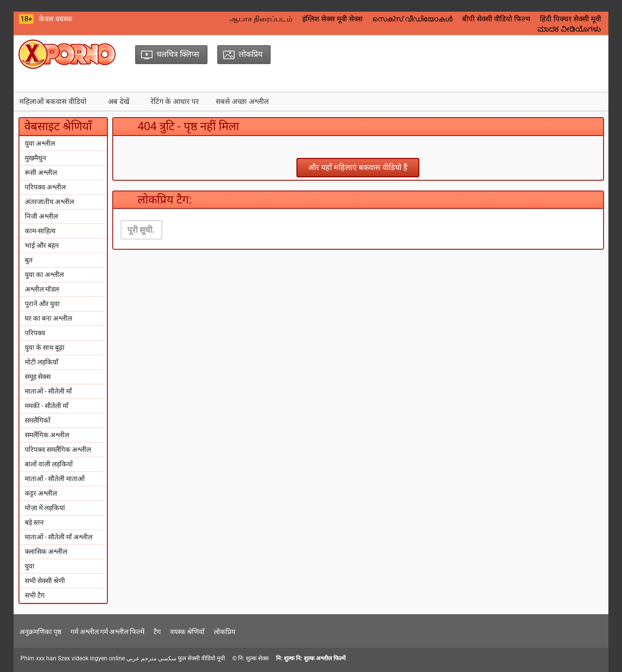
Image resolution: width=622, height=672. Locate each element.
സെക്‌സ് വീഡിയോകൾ (412, 19)
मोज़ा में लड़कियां (45, 508)
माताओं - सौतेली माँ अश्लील (59, 537)
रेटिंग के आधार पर (175, 102)
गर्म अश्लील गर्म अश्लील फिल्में (107, 632)
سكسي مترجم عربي (151, 658)
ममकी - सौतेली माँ (47, 406)
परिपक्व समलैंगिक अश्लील (58, 449)
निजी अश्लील (41, 216)
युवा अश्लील (40, 143)
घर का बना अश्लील (48, 318)
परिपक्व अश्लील (45, 187)
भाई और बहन (42, 245)
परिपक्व (35, 333)
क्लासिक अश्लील (46, 551)
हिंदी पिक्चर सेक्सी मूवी (570, 19)
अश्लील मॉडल (42, 289)
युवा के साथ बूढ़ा (45, 347)
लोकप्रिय (225, 632)
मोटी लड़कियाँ (42, 362)
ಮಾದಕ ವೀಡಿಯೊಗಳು (569, 29)
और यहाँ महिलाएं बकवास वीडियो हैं (358, 167)
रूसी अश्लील (41, 172)
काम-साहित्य (40, 231)
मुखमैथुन (35, 158)
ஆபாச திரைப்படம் (261, 19)
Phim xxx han (38, 658)
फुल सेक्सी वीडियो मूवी (201, 658)
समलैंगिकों (38, 420)
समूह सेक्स (38, 377)
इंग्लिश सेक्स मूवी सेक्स (332, 19)
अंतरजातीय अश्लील (49, 202)
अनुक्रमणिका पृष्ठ (40, 632)
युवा (30, 566)
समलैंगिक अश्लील (47, 435)
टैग (157, 632)
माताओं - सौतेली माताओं (55, 479)
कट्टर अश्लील (41, 493)
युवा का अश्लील (44, 275)
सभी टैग (35, 595)
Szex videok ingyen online (91, 658)
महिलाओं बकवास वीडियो (53, 102)
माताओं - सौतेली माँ (48, 391)
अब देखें (119, 102)
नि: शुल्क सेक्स (253, 658)
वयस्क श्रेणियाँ (187, 632)
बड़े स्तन (34, 522)
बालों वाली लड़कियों (49, 464)
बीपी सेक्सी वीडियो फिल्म (496, 19)
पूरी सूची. (141, 230)
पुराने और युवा (42, 304)
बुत (29, 260)
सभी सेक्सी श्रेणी (45, 581)
